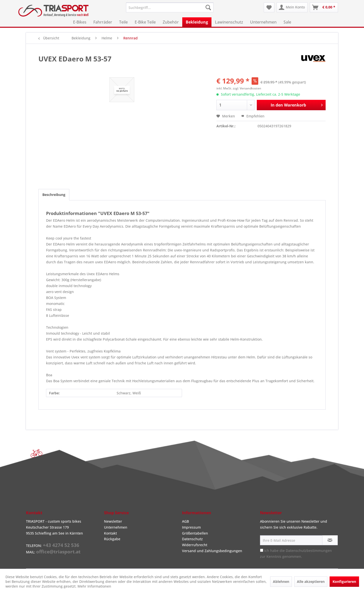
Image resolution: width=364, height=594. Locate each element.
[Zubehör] (171, 22)
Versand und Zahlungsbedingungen (212, 551)
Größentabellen (195, 533)
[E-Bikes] (80, 22)
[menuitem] (170, 7)
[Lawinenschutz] (229, 22)
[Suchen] (208, 7)
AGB (185, 521)
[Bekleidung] (197, 22)
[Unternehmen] (263, 22)
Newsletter (113, 521)
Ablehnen (281, 581)
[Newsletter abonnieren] (330, 540)
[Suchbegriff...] (170, 7)
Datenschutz (192, 539)
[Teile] (123, 22)
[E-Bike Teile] (145, 22)
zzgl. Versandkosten (247, 88)
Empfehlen (253, 116)
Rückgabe (112, 539)
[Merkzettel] (269, 7)
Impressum (191, 527)
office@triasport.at (58, 552)
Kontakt (110, 533)
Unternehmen (116, 527)
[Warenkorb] (324, 7)
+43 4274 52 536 (61, 545)
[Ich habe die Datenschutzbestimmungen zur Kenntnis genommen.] (262, 550)
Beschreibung (54, 195)
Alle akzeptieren (311, 581)
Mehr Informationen (94, 586)
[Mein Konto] (292, 7)
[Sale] (287, 22)
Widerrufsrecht (195, 545)
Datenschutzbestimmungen (309, 551)
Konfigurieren (344, 581)
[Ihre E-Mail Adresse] (291, 540)
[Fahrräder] (103, 22)
